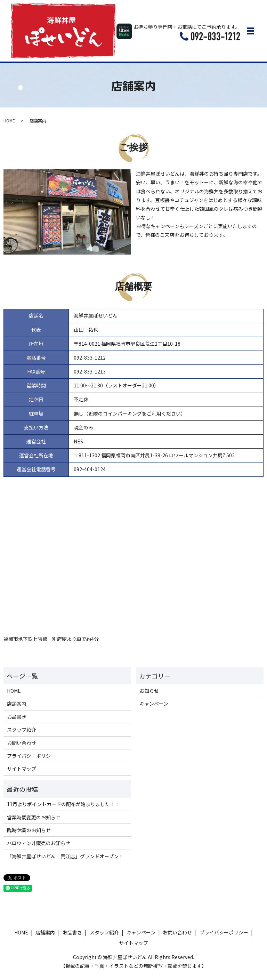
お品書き (17, 717)
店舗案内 (17, 704)
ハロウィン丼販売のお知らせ (39, 843)
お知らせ (149, 691)
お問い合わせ (22, 743)
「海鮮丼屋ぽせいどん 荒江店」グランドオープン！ (65, 856)
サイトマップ (22, 769)
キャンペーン (154, 704)
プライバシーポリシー (31, 756)
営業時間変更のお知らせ (34, 817)
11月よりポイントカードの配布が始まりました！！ (63, 804)
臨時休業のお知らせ (29, 830)
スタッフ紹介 (22, 730)
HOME (9, 121)
